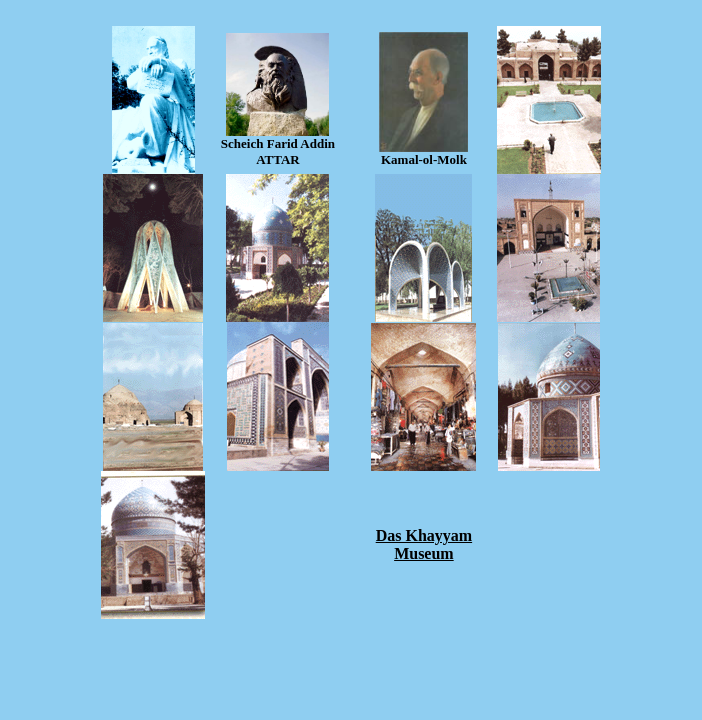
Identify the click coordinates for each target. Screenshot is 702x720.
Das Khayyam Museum (424, 544)
